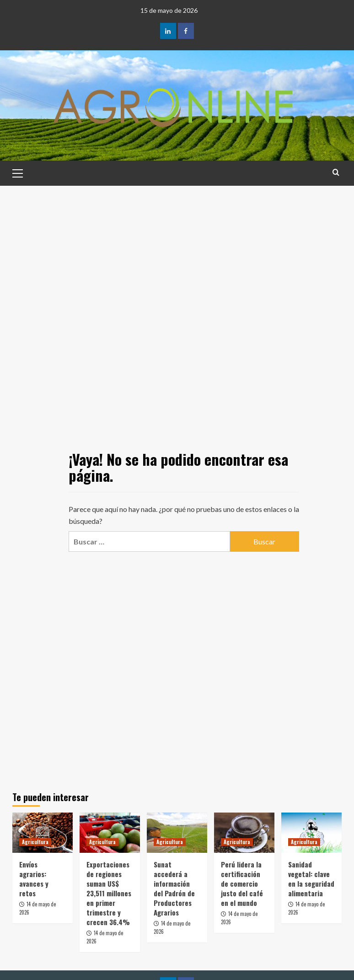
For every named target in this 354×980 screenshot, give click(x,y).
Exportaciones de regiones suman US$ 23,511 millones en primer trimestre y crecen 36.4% (109, 893)
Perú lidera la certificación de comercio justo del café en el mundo (242, 883)
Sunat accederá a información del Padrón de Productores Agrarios (174, 888)
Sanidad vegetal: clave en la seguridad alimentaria (311, 879)
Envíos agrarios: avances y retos (34, 879)
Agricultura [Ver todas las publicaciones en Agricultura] (35, 842)
